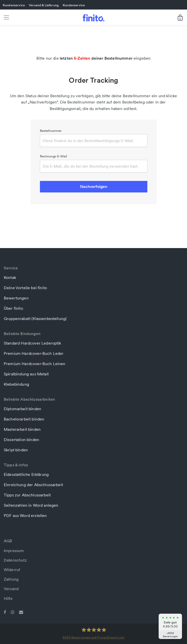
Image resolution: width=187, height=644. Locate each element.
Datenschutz (15, 560)
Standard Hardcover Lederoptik (33, 343)
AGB (8, 541)
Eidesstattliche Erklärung (26, 474)
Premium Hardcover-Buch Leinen (35, 364)
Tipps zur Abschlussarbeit (27, 495)
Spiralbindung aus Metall (26, 374)
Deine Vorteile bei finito (25, 288)
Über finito (13, 308)
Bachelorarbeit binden (24, 419)
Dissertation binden (21, 440)
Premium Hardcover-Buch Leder (34, 353)
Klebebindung (16, 384)
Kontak (10, 277)
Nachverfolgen (94, 187)
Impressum (14, 551)
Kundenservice (14, 5)
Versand (11, 589)
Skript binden (16, 450)
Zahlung (11, 579)
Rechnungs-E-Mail (54, 156)
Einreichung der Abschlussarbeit (33, 485)
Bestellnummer (51, 131)
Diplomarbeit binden (22, 409)
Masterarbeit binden (22, 429)
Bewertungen (16, 298)
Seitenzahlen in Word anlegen (31, 505)
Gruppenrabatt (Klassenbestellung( (35, 318)
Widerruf (12, 570)
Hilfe (8, 598)
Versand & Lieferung (44, 5)
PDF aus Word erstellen (25, 515)
